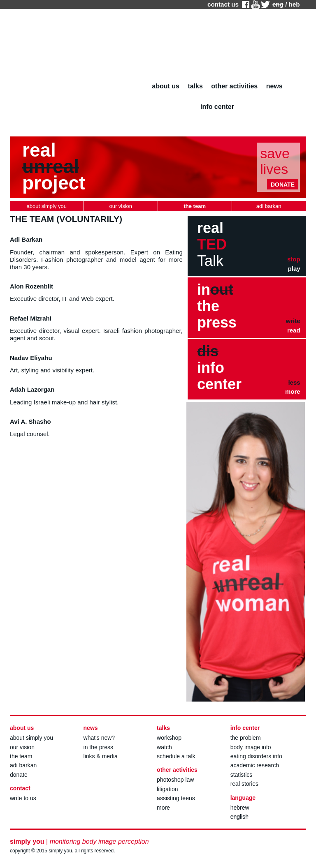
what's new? (99, 738)
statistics (242, 775)
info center (217, 107)
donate (19, 775)
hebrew (240, 808)
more (163, 808)
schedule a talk (176, 756)
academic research (255, 765)
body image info (251, 747)
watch (164, 747)
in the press (98, 747)
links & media (101, 756)
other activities (234, 86)
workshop (169, 738)
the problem (246, 738)
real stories (244, 784)
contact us (223, 4)
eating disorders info (256, 756)
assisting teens (176, 798)
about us (166, 86)
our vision (22, 747)
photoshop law (175, 780)
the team (21, 756)
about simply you (31, 738)
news (274, 86)
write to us (23, 798)
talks (195, 86)
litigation (167, 789)
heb (294, 4)
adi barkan (23, 765)
